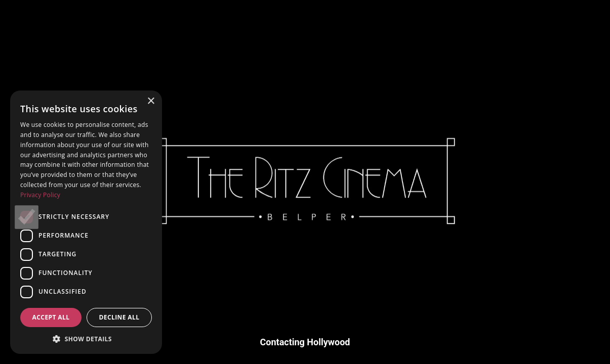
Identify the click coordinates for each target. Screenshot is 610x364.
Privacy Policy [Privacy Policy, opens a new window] (40, 195)
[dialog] (86, 222)
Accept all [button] (51, 317)
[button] (86, 339)
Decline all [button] (119, 317)
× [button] (151, 101)
